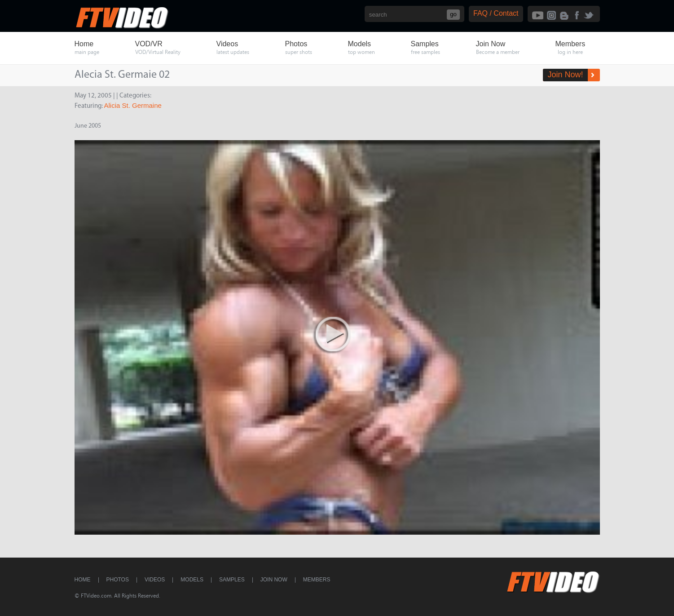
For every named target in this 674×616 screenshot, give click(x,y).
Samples (232, 580)
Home (83, 580)
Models (192, 580)
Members (317, 580)
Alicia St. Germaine (133, 105)
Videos (155, 580)
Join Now (274, 580)
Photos (118, 580)
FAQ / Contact (496, 13)
